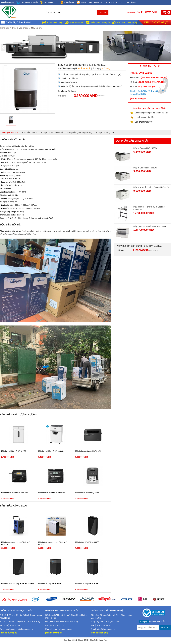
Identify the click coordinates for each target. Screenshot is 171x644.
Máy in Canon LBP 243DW (145, 168)
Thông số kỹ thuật (10, 133)
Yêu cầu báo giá (96, 2)
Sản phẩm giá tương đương (80, 133)
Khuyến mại (67, 2)
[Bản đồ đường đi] (138, 99)
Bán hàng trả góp (49, 2)
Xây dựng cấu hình (129, 2)
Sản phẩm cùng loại (105, 133)
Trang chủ (5, 28)
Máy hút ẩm (36, 28)
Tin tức (82, 3)
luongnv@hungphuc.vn (62, 629)
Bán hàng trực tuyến (27, 2)
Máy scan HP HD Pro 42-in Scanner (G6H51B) (149, 208)
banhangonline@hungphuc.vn (19, 629)
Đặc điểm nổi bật (29, 133)
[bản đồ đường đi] (8, 633)
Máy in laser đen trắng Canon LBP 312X (151, 187)
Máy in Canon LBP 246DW (145, 148)
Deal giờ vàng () (156, 23)
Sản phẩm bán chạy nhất (52, 133)
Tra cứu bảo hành (112, 2)
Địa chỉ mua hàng (7, 2)
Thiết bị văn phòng (20, 28)
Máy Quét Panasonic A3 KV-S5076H (150, 226)
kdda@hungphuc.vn (106, 629)
